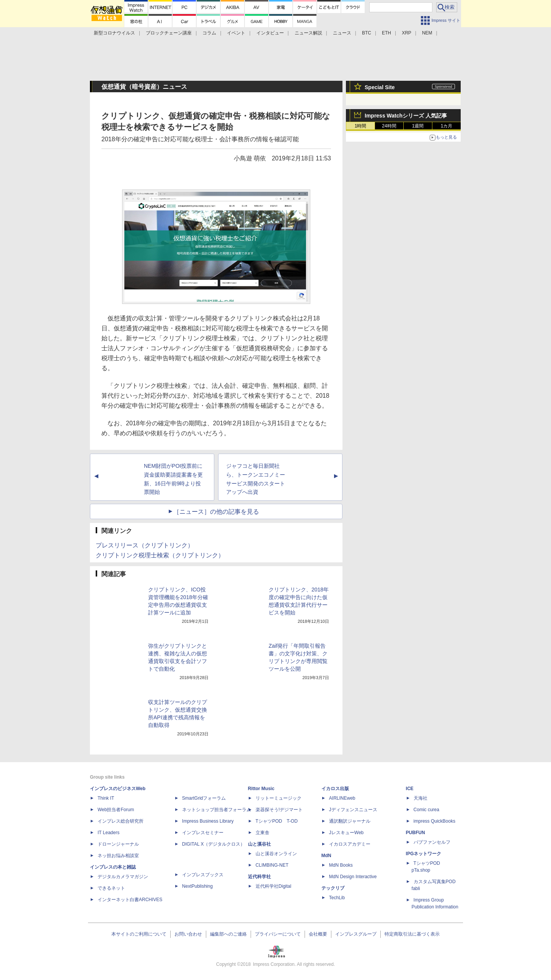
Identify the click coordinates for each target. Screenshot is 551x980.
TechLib (337, 898)
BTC (367, 33)
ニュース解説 (308, 33)
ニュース (342, 33)
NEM (427, 33)
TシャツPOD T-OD (277, 821)
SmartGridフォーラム (204, 798)
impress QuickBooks (434, 821)
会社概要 (318, 934)
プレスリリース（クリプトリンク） (145, 545)
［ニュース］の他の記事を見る (216, 512)
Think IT (106, 798)
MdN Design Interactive (353, 877)
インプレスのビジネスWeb (118, 789)
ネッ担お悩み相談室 (118, 856)
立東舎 (262, 833)
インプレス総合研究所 (121, 821)
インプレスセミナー (203, 833)
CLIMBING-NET (272, 865)
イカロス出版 (335, 789)
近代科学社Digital (273, 886)
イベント (236, 33)
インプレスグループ (356, 934)
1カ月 (447, 126)
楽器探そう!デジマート (279, 810)
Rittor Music (261, 789)
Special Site (380, 87)
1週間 (418, 126)
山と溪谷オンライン (276, 854)
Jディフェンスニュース (353, 810)
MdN (326, 856)
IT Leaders (108, 833)
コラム (209, 33)
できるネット (111, 888)
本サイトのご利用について (139, 934)
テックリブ (333, 888)
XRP (407, 33)
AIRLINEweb (342, 798)
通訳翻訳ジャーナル (350, 821)
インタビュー (270, 33)
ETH (386, 33)
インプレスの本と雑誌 (113, 867)
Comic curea (426, 810)
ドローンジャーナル (118, 844)
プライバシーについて (278, 934)
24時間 (389, 126)
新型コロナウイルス (114, 33)
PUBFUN (416, 833)
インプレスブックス (203, 875)
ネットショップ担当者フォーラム (217, 810)
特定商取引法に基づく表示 (412, 934)
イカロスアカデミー (350, 844)
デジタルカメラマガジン (123, 877)
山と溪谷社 (259, 844)
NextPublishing (197, 886)
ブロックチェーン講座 (169, 33)
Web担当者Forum (116, 810)
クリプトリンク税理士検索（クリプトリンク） (160, 555)
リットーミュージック (279, 798)
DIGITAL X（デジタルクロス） (214, 844)
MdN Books (341, 865)
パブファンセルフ (432, 842)
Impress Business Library (208, 821)
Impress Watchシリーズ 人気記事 (406, 116)
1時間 (361, 126)
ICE (410, 789)
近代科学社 (259, 877)
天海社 (421, 798)
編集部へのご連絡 (228, 934)
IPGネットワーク (424, 854)
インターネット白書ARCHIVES (130, 900)
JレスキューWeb (346, 833)
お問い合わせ (188, 934)
